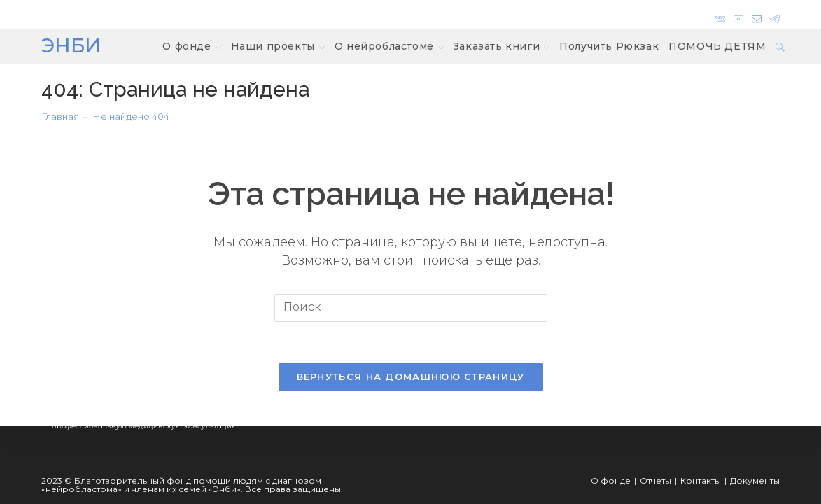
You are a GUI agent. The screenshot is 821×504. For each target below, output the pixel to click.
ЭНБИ (71, 45)
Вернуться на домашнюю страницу (411, 378)
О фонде (611, 481)
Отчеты (655, 481)
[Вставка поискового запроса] (411, 308)
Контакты (701, 481)
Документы (755, 481)
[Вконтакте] (720, 16)
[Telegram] (773, 16)
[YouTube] (738, 16)
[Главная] (60, 116)
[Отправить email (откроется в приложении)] (757, 16)
